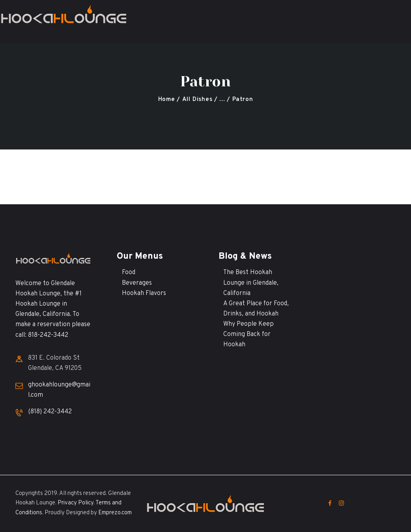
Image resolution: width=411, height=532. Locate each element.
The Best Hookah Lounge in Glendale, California (251, 283)
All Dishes (197, 100)
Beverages (137, 283)
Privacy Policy (76, 503)
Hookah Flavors (144, 293)
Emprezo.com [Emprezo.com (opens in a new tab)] (115, 513)
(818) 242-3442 (50, 412)
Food (129, 273)
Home (167, 100)
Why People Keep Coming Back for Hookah (248, 334)
